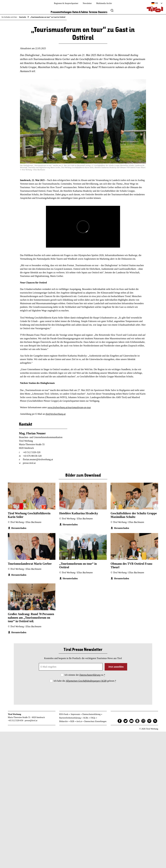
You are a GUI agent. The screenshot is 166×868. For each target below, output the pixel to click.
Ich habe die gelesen (85, 681)
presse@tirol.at (31, 721)
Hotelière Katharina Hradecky (79, 513)
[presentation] (83, 691)
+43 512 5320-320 (32, 452)
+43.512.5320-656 (16, 721)
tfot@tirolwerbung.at (56, 414)
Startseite (23, 17)
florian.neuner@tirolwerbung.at (38, 459)
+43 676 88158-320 (32, 456)
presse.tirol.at (29, 463)
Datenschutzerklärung (90, 675)
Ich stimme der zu (85, 675)
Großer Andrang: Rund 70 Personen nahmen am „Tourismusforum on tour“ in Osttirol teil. (31, 618)
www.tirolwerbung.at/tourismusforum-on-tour (69, 407)
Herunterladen (19, 528)
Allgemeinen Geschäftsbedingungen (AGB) (86, 681)
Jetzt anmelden (116, 667)
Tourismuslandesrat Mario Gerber (30, 564)
